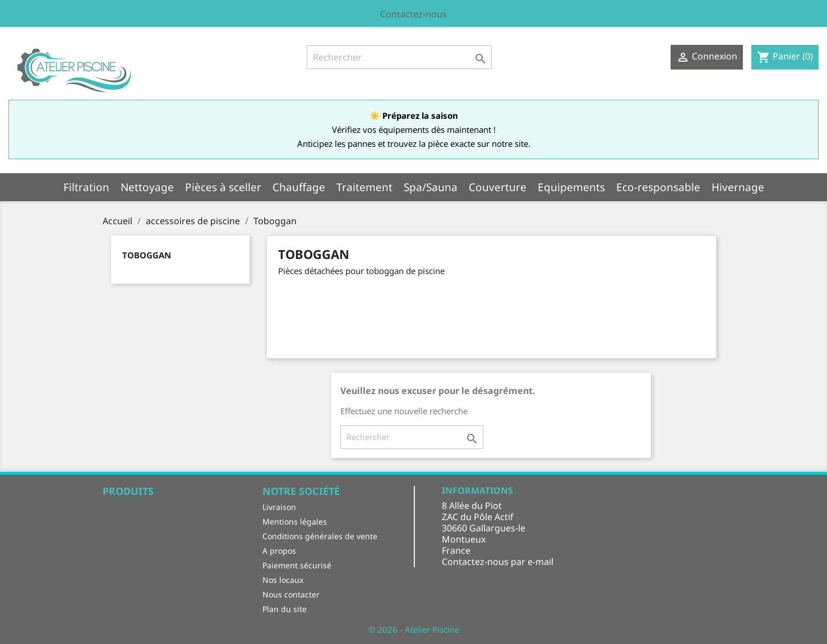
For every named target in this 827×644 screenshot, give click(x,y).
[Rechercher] (399, 57)
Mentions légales (295, 522)
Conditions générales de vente (320, 536)
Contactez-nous (414, 14)
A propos (279, 551)
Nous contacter (291, 594)
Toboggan (147, 255)
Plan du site (285, 609)
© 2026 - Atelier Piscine (414, 629)
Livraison (279, 507)
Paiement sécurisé (297, 565)
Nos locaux (283, 580)
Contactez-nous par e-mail (498, 562)
